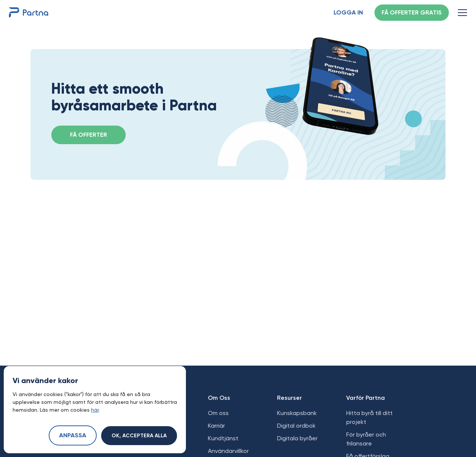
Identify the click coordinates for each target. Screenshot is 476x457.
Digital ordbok (296, 426)
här (95, 410)
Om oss (218, 413)
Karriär (216, 426)
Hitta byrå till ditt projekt (369, 417)
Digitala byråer (297, 438)
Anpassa (73, 436)
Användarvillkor (228, 451)
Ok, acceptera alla (139, 436)
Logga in (348, 13)
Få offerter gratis (412, 13)
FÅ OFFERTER (89, 135)
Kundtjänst (223, 438)
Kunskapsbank (297, 413)
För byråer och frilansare (366, 439)
